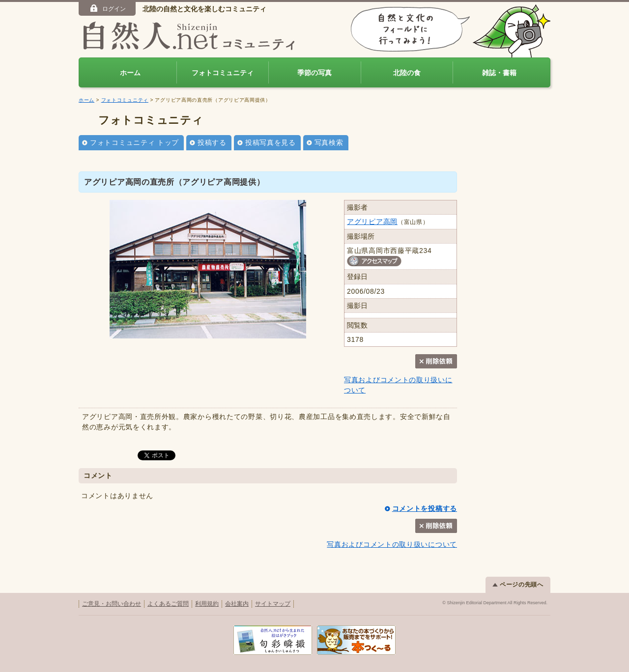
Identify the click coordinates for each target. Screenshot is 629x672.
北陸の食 (407, 73)
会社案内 (237, 604)
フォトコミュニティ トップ (134, 142)
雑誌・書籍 (499, 73)
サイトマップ (273, 604)
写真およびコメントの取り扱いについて (392, 544)
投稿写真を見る (271, 142)
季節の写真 (314, 73)
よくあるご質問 (168, 604)
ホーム (130, 73)
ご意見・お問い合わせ (112, 604)
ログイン (107, 8)
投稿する (212, 142)
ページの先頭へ (518, 585)
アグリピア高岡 (372, 222)
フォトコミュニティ (223, 73)
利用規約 (207, 604)
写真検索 (329, 142)
